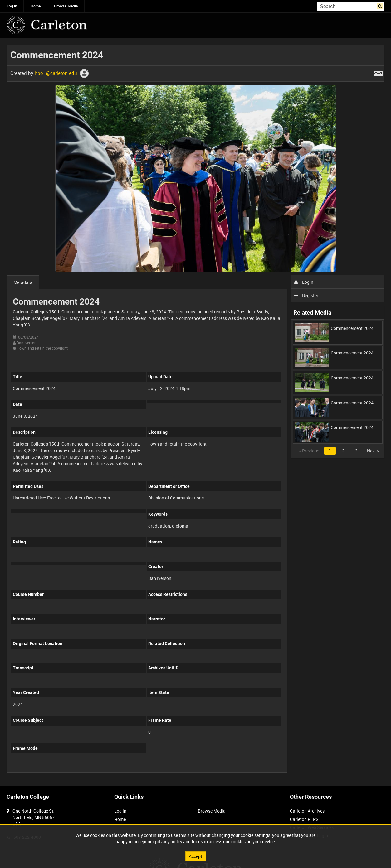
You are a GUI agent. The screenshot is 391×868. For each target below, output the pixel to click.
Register (306, 295)
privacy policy (169, 842)
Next (373, 451)
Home (36, 6)
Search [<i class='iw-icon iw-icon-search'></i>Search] (381, 6)
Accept (195, 856)
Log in (12, 6)
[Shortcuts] (378, 72)
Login (304, 282)
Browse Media (66, 6)
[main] (195, 412)
